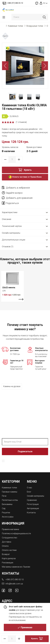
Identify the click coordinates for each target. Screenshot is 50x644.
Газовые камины (10, 492)
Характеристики (10, 212)
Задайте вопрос (14, 193)
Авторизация (33, 508)
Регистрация (33, 504)
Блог (29, 492)
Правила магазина (10, 529)
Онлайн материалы (11, 233)
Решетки (6, 513)
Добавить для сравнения (19, 198)
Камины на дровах (12, 386)
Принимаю (27, 627)
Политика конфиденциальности (28, 464)
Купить (28, 170)
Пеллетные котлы (10, 500)
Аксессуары (8, 517)
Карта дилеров (9, 558)
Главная (3, 26)
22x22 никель (9, 288)
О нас (29, 488)
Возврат (6, 554)
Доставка (7, 542)
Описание (7, 219)
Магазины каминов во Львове (16, 567)
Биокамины (7, 504)
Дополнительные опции (14, 240)
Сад (4, 508)
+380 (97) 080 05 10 (15, 580)
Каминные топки (15, 26)
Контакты (31, 513)
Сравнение (32, 500)
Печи (4, 496)
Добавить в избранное (18, 188)
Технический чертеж (12, 226)
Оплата (5, 546)
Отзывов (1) (8, 246)
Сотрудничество (10, 538)
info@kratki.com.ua (14, 584)
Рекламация (8, 563)
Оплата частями (9, 550)
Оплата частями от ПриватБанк (25, 177)
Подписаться (25, 451)
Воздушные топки (35, 26)
